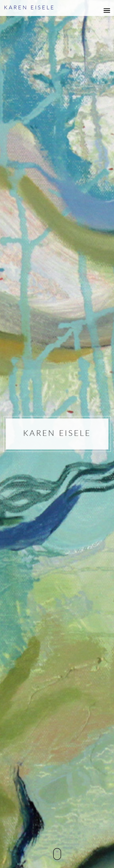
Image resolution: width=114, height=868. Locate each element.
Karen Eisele (29, 7)
